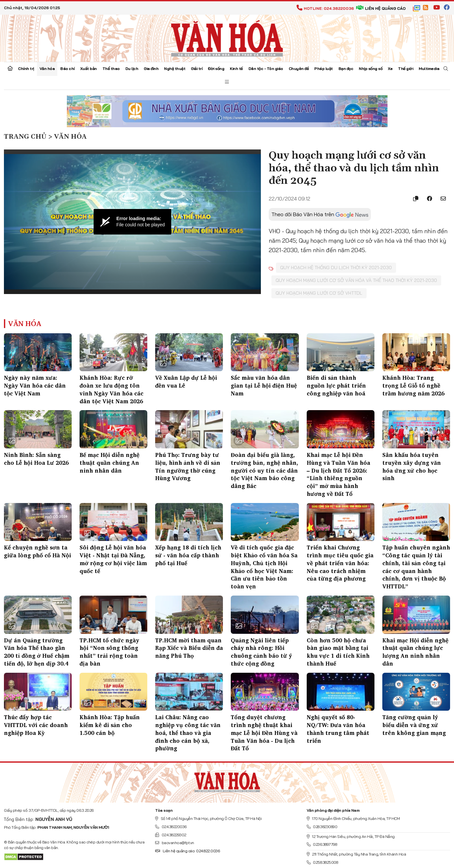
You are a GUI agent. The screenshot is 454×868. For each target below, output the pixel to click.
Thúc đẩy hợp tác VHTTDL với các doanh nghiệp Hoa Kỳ (36, 725)
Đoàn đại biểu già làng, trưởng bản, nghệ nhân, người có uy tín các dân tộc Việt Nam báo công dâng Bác (264, 470)
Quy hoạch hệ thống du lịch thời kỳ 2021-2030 (336, 268)
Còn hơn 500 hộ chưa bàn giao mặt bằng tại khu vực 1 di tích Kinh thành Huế (338, 652)
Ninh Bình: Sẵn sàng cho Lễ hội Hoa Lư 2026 (36, 459)
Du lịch (132, 69)
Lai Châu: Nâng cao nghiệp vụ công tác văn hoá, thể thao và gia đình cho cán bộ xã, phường (188, 733)
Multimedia (429, 69)
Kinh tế (236, 69)
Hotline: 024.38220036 (325, 8)
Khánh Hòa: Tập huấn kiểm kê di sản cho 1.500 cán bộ (110, 725)
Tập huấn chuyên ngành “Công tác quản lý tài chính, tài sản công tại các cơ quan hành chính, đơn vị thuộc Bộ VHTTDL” (416, 567)
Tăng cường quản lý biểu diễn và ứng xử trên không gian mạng (414, 725)
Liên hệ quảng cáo (381, 8)
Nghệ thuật (175, 69)
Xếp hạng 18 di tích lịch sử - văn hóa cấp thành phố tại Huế (188, 555)
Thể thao (111, 69)
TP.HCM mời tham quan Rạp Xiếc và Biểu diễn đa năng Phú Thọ (189, 648)
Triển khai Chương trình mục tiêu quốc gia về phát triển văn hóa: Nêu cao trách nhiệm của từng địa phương (340, 563)
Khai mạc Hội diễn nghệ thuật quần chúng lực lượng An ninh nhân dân (415, 652)
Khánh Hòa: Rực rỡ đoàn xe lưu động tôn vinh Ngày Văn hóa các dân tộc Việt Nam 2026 (111, 389)
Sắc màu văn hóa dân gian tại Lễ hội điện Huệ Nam (264, 385)
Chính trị (26, 69)
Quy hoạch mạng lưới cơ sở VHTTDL (319, 293)
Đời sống (216, 69)
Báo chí (67, 69)
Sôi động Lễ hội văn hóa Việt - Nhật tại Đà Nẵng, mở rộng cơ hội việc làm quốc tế (113, 559)
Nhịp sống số (371, 69)
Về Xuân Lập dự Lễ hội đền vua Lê (186, 382)
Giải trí (197, 69)
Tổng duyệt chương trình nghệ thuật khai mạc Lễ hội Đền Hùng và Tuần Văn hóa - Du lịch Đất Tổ (264, 733)
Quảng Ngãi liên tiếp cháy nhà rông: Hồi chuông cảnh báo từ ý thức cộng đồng (261, 652)
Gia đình (151, 69)
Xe (390, 69)
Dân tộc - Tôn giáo (266, 69)
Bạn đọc (346, 69)
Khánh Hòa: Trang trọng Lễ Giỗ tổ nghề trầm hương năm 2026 (413, 385)
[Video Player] (132, 222)
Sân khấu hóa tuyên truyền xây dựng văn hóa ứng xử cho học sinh (412, 466)
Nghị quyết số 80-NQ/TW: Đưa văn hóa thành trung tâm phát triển (338, 729)
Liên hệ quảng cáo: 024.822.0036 (187, 851)
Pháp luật (324, 69)
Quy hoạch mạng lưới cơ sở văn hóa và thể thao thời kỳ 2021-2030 (356, 280)
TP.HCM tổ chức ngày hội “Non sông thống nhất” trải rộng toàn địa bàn (109, 652)
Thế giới (406, 69)
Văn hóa (47, 69)
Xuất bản (89, 69)
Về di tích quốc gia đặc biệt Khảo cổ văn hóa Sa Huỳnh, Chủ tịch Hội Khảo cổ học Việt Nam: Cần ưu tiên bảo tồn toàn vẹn (264, 567)
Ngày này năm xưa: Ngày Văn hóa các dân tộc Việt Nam (35, 385)
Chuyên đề (299, 69)
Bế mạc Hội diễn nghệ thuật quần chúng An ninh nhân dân (109, 463)
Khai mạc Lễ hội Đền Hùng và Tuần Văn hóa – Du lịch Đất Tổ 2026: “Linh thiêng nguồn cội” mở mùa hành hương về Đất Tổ (338, 474)
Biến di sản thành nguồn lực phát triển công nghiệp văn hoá (336, 385)
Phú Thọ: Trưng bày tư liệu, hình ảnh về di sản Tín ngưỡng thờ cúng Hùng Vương (188, 466)
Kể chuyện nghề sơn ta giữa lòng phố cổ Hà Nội (37, 551)
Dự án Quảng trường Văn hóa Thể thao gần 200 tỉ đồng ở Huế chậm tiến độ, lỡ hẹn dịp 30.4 (37, 652)
